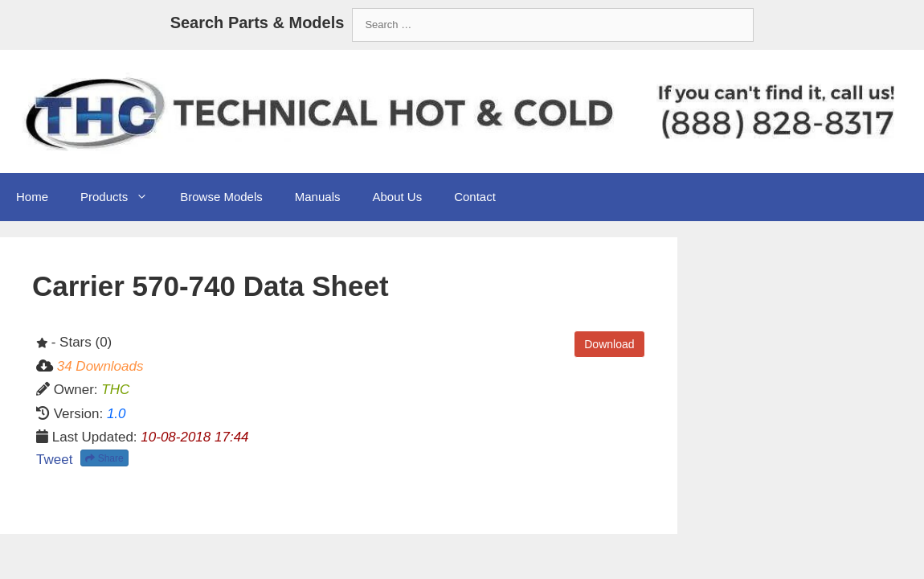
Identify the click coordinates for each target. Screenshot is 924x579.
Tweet (54, 460)
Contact (475, 197)
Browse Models (221, 197)
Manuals (318, 197)
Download (609, 344)
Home (32, 197)
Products (122, 197)
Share (104, 458)
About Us (397, 197)
